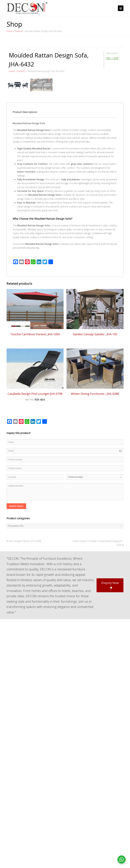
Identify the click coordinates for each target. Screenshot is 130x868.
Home (10, 31)
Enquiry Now (110, 663)
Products (19, 31)
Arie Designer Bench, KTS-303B (24, 619)
